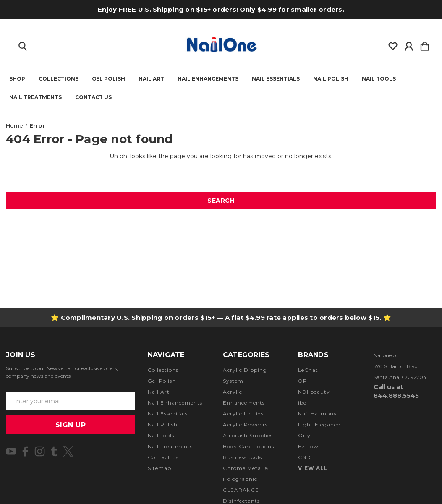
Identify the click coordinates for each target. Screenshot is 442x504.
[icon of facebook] (25, 451)
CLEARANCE (241, 490)
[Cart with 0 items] (425, 44)
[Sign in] (409, 44)
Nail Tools (379, 79)
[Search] (23, 44)
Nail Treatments (35, 97)
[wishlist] (393, 44)
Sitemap (160, 468)
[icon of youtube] (11, 451)
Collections (59, 79)
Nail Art (151, 79)
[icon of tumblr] (54, 451)
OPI (303, 381)
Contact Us (93, 97)
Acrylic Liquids (243, 414)
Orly (304, 435)
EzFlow (308, 446)
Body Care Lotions (248, 446)
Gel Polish (109, 79)
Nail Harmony (318, 414)
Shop (17, 79)
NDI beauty (314, 392)
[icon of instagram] (40, 451)
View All (313, 468)
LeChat (308, 370)
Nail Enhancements (208, 79)
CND (305, 457)
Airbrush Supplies (248, 435)
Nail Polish (331, 79)
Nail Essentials (276, 79)
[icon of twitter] (68, 451)
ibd (302, 403)
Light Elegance (319, 424)
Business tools (242, 457)
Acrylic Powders (245, 424)
